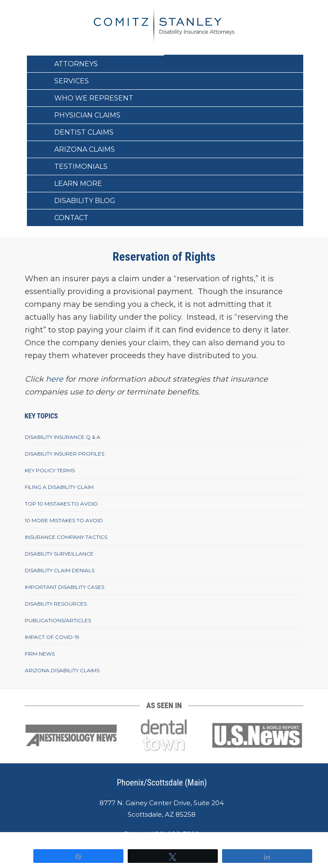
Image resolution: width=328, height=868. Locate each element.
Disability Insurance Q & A (63, 437)
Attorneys (76, 64)
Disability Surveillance (59, 554)
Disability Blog (85, 201)
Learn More (78, 184)
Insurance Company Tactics (66, 537)
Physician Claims (87, 115)
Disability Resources (56, 604)
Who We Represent (94, 98)
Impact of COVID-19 (52, 637)
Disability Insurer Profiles (64, 454)
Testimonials (81, 166)
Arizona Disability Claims (62, 670)
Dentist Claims (84, 132)
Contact (71, 218)
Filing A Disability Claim (59, 487)
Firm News (40, 654)
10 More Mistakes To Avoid (64, 520)
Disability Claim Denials (60, 570)
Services (72, 81)
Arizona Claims (85, 149)
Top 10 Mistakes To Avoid (61, 504)
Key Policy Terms (50, 470)
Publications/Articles (58, 620)
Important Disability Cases (64, 587)
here (54, 379)
